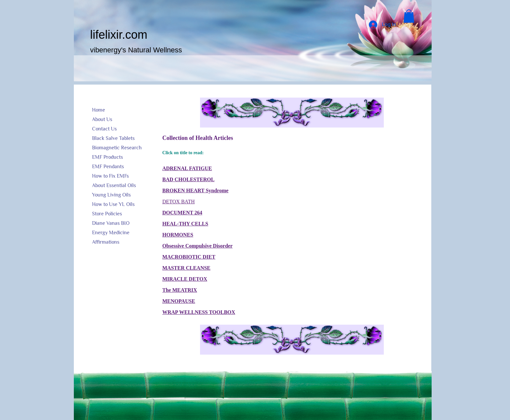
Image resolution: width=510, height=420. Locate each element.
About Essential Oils (114, 185)
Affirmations (106, 242)
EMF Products (107, 157)
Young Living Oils (111, 195)
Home (99, 110)
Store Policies (107, 214)
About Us (102, 119)
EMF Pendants (108, 167)
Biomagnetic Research (117, 148)
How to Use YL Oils (113, 204)
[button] (409, 16)
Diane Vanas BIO (111, 223)
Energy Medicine (111, 233)
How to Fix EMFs (110, 176)
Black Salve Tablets (113, 138)
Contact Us (104, 129)
